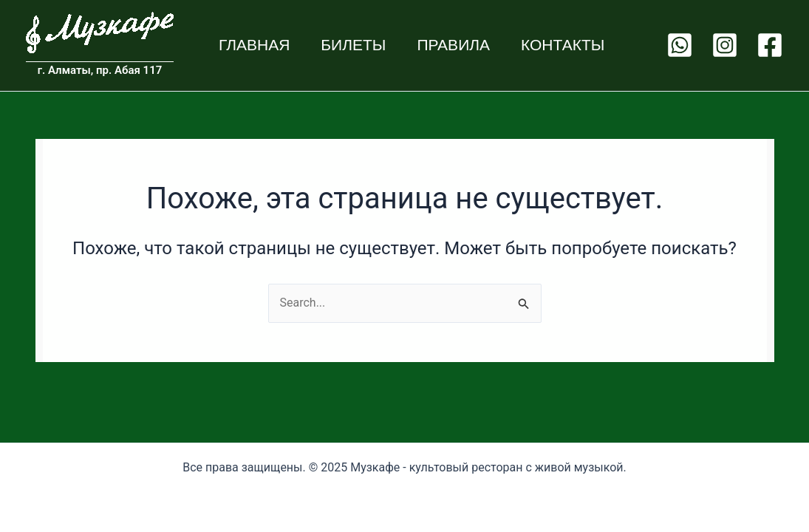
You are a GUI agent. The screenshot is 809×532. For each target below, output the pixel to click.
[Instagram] (725, 45)
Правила (453, 45)
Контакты (563, 45)
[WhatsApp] (680, 45)
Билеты (353, 45)
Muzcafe (27, 54)
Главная (254, 45)
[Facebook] (770, 45)
